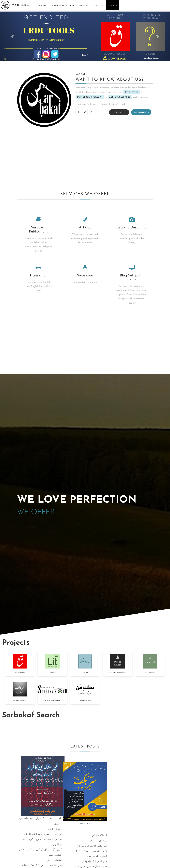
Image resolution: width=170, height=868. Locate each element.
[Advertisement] (85, 159)
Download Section (62, 6)
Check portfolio (141, 112)
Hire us (119, 112)
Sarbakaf (21, 5)
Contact (98, 6)
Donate (112, 6)
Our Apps (41, 6)
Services (83, 6)
